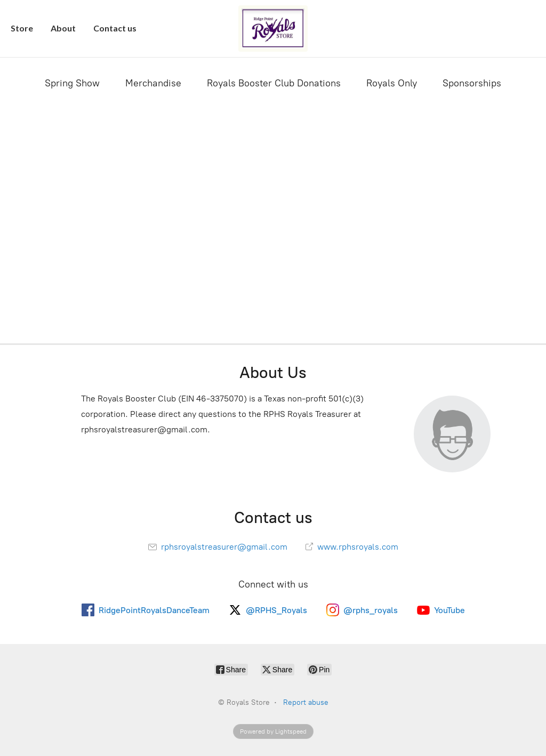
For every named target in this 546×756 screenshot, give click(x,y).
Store (22, 28)
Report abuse (306, 702)
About (63, 28)
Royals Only (392, 83)
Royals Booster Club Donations (274, 83)
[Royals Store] (273, 29)
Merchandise (153, 83)
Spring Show (72, 83)
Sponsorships (472, 83)
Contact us (115, 28)
